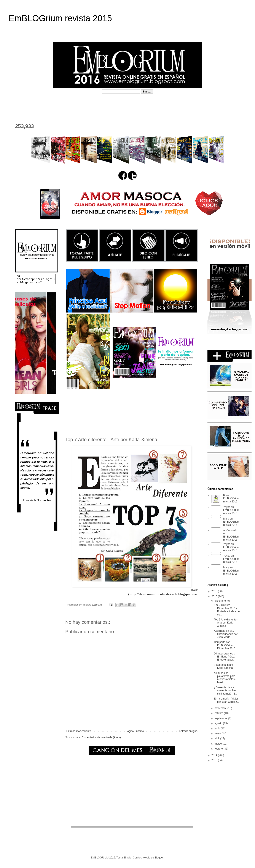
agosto (219, 723)
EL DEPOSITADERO (216, 104)
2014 (215, 755)
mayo (218, 734)
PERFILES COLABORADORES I (106, 104)
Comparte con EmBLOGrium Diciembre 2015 (225, 645)
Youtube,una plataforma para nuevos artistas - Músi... (225, 678)
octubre (219, 713)
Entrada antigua (188, 731)
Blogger (159, 858)
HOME (17, 104)
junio (218, 729)
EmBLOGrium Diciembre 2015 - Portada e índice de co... (227, 610)
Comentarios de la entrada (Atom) (101, 737)
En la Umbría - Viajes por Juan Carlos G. (226, 700)
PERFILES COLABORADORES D (166, 104)
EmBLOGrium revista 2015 (60, 18)
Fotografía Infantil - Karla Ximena (225, 666)
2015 (215, 596)
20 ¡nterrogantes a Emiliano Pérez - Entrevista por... (225, 657)
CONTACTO (22, 112)
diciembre (221, 601)
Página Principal (135, 731)
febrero (219, 749)
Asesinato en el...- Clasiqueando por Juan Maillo (226, 634)
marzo (219, 744)
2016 (215, 591)
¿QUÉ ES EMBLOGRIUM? (51, 104)
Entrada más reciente (79, 731)
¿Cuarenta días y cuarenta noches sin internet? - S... (226, 691)
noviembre (221, 708)
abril (217, 738)
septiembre (221, 718)
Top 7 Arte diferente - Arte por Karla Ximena (226, 623)
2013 (215, 760)
